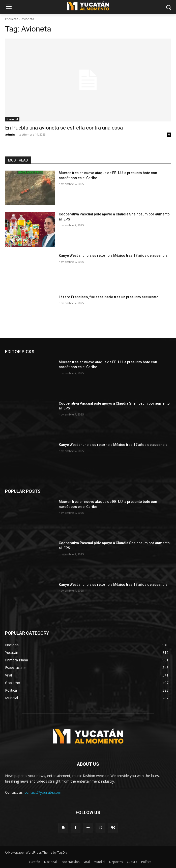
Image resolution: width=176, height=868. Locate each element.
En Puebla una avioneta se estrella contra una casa (64, 128)
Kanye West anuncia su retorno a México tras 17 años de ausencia (113, 255)
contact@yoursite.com (43, 792)
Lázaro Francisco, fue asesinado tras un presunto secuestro (109, 297)
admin (10, 134)
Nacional (12, 119)
